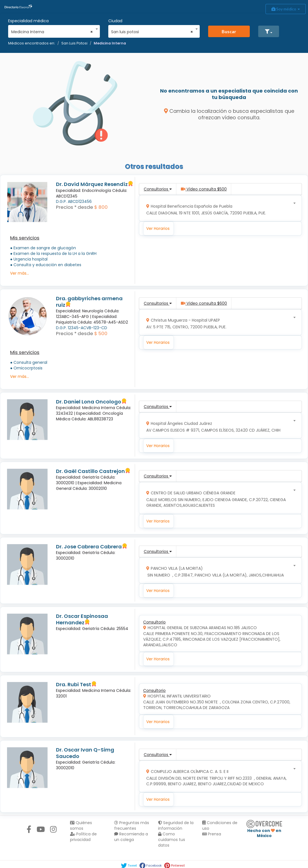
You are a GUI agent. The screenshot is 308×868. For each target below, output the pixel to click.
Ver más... (20, 273)
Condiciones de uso (220, 826)
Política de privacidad (83, 837)
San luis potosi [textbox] (152, 32)
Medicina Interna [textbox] (52, 32)
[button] (269, 31)
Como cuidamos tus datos (172, 840)
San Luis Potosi (74, 43)
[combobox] (52, 30)
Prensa (212, 834)
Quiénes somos (81, 826)
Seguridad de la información (176, 826)
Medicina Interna (110, 43)
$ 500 (101, 333)
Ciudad (115, 21)
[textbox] (219, 208)
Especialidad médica (28, 21)
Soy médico (286, 9)
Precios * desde (75, 207)
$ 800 (101, 207)
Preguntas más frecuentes (132, 826)
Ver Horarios (158, 228)
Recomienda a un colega (131, 837)
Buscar (229, 31)
